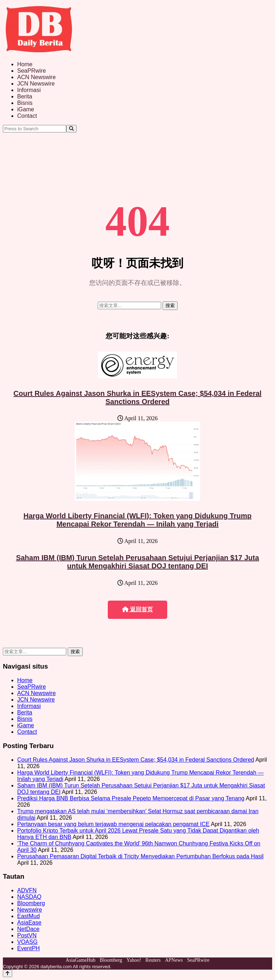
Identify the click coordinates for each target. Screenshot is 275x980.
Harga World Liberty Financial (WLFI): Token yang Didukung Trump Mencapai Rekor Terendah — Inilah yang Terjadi (137, 520)
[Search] (71, 129)
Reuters (153, 960)
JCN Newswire (36, 84)
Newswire (30, 910)
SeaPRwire (32, 71)
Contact (27, 116)
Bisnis (25, 103)
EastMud (28, 916)
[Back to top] (8, 973)
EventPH (28, 948)
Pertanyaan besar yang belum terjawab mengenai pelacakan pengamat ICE (113, 824)
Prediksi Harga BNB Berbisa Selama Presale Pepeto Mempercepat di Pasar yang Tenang (131, 798)
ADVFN (27, 890)
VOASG (27, 942)
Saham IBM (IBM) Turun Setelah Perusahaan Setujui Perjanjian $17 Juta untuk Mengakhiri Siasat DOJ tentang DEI (138, 562)
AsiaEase (29, 923)
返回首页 (137, 609)
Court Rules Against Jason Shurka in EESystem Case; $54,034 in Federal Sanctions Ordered (138, 397)
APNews (174, 960)
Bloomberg (31, 903)
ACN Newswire (37, 77)
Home (25, 64)
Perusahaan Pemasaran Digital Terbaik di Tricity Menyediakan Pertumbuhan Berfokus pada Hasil (140, 856)
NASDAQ (29, 897)
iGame (26, 109)
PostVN (27, 935)
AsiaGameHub (80, 960)
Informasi (29, 90)
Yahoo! (134, 960)
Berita (25, 96)
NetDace (28, 929)
